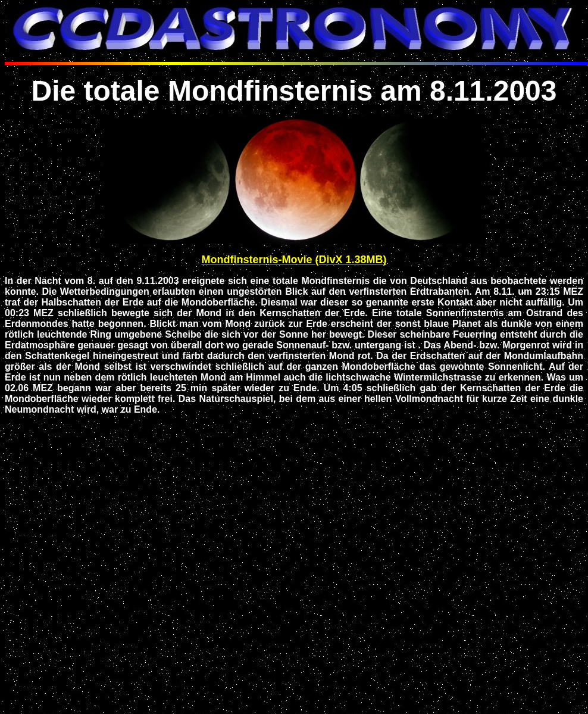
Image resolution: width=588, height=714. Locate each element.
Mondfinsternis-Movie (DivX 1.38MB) (294, 260)
